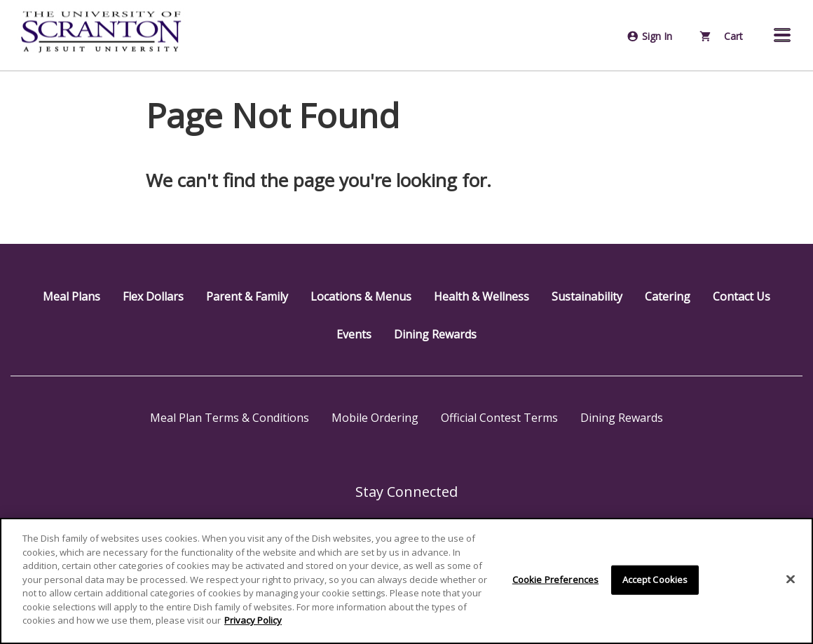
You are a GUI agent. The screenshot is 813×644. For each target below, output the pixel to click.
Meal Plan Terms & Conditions (230, 418)
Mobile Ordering (375, 418)
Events (354, 334)
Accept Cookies (655, 580)
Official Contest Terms (499, 418)
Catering (668, 296)
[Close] (791, 580)
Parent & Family (247, 296)
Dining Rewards (435, 334)
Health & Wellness (481, 296)
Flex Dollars (153, 296)
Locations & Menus (361, 296)
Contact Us (742, 296)
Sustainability (587, 296)
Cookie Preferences (555, 580)
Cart (722, 36)
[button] (782, 35)
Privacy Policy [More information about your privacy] (253, 620)
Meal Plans (71, 296)
